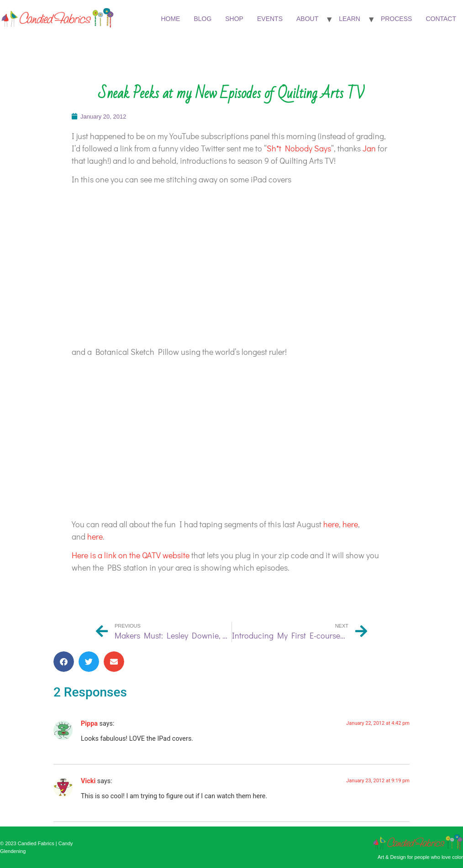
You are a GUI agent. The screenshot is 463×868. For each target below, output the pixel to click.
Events (270, 19)
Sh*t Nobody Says (299, 148)
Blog (203, 19)
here (331, 524)
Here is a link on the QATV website (131, 555)
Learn (350, 19)
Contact (441, 19)
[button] (64, 662)
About (307, 19)
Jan (370, 148)
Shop (234, 19)
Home (170, 19)
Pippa (89, 724)
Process (396, 19)
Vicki (88, 781)
